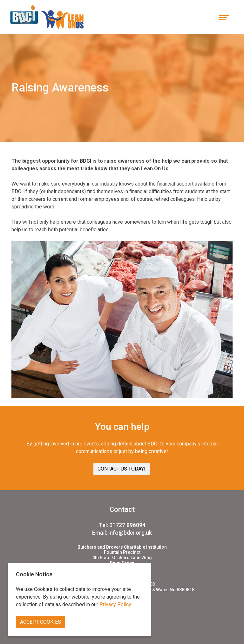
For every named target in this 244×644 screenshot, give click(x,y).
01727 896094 (127, 525)
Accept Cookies (41, 622)
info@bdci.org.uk (130, 533)
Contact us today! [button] (122, 469)
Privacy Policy (115, 604)
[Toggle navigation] (224, 17)
